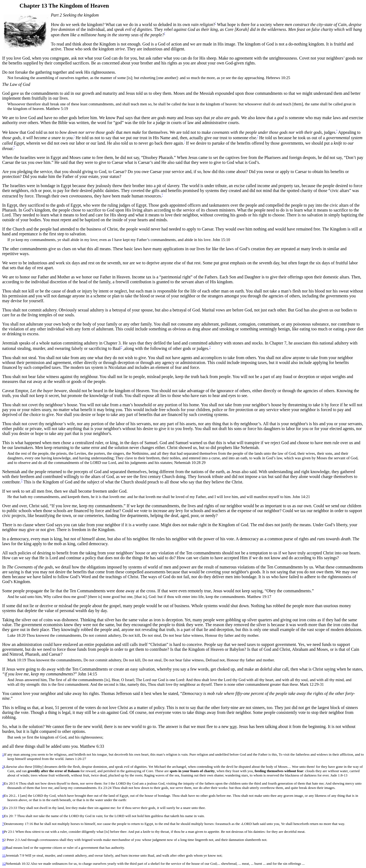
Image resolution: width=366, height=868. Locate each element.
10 (4, 848)
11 (4, 855)
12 (4, 864)
